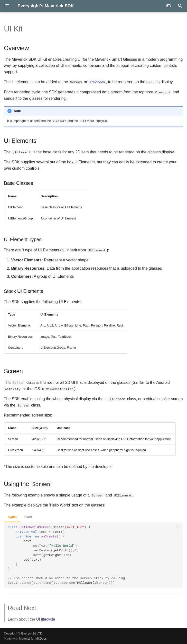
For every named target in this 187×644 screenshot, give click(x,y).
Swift (28, 517)
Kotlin (12, 517)
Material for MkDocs (33, 639)
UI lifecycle (46, 619)
